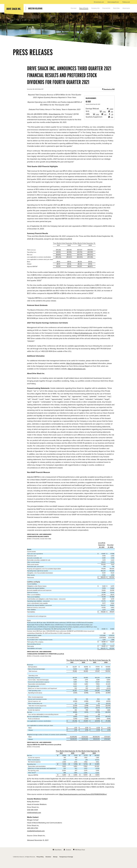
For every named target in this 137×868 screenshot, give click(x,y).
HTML (103, 118)
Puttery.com (126, 2)
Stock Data (116, 8)
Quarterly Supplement (94, 124)
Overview (73, 8)
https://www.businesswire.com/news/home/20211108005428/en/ (83, 801)
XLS (104, 121)
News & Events (84, 8)
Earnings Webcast (92, 115)
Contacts (68, 857)
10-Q (87, 118)
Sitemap (55, 864)
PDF (111, 118)
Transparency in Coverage (66, 864)
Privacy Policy (40, 864)
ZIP (111, 121)
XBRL (88, 121)
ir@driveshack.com (34, 819)
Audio (110, 116)
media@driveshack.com (36, 838)
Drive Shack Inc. (55, 121)
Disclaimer (48, 864)
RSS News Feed (80, 857)
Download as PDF (108, 96)
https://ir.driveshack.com (83, 340)
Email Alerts (58, 857)
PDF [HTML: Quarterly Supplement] (111, 124)
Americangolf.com (113, 2)
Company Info (95, 8)
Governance (126, 8)
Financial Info (106, 8)
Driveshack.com (99, 2)
